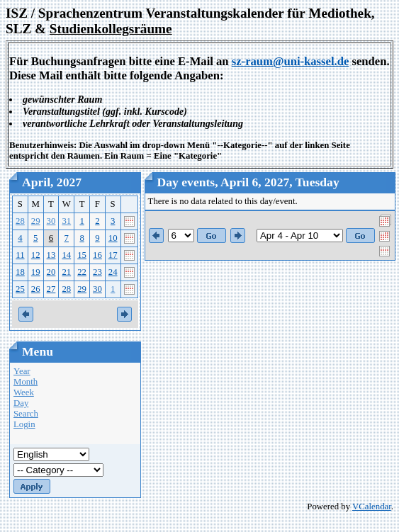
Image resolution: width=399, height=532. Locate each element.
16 (97, 255)
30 (51, 221)
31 (66, 221)
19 (36, 272)
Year (22, 371)
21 (66, 272)
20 (51, 272)
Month (26, 382)
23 (97, 272)
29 (36, 221)
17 (113, 255)
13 (51, 255)
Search (26, 414)
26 (36, 289)
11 (20, 255)
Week (24, 392)
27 (51, 289)
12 (36, 255)
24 (113, 272)
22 (82, 272)
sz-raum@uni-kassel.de (291, 61)
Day (21, 403)
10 (113, 238)
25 (20, 289)
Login (24, 424)
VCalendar (372, 506)
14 (66, 255)
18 (20, 272)
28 (20, 221)
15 (82, 255)
